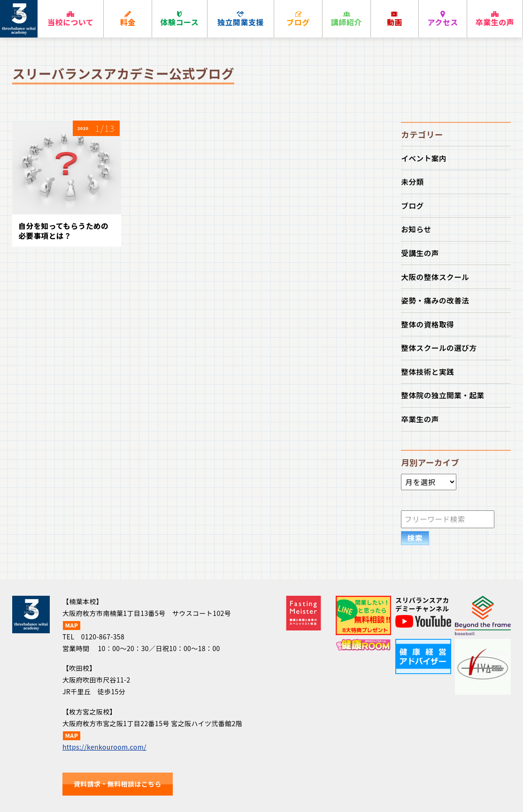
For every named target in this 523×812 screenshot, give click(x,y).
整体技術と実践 (427, 372)
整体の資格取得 (427, 324)
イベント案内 (424, 158)
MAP (71, 625)
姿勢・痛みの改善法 (435, 300)
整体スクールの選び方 (439, 348)
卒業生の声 (420, 419)
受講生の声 (420, 253)
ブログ (412, 206)
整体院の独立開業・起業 (442, 395)
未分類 (412, 182)
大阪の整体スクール (435, 277)
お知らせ (416, 229)
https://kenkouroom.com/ (104, 747)
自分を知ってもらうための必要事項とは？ (63, 231)
